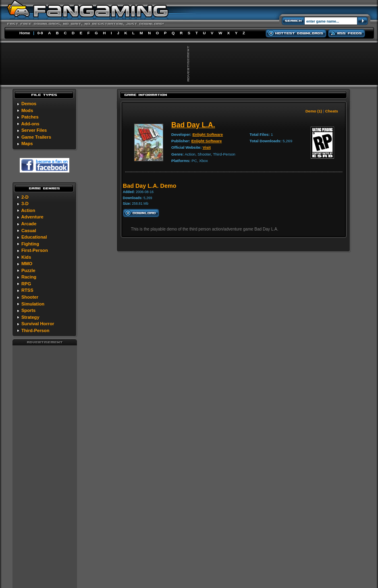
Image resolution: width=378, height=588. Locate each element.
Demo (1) (314, 111)
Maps (27, 143)
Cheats (332, 111)
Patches (30, 117)
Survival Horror (38, 324)
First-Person (35, 250)
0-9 (40, 33)
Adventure (32, 217)
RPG (26, 284)
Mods (27, 110)
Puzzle (28, 270)
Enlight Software (208, 134)
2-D (25, 197)
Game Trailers (36, 137)
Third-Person (35, 330)
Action (28, 210)
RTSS (27, 290)
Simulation (33, 304)
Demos (29, 104)
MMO (27, 264)
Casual (29, 231)
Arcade (29, 224)
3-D (25, 204)
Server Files (34, 130)
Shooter (30, 297)
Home (25, 33)
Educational (34, 237)
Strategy (30, 317)
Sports (28, 310)
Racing (29, 277)
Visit (207, 147)
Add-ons (30, 124)
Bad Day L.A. (193, 125)
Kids (26, 257)
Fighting (30, 244)
